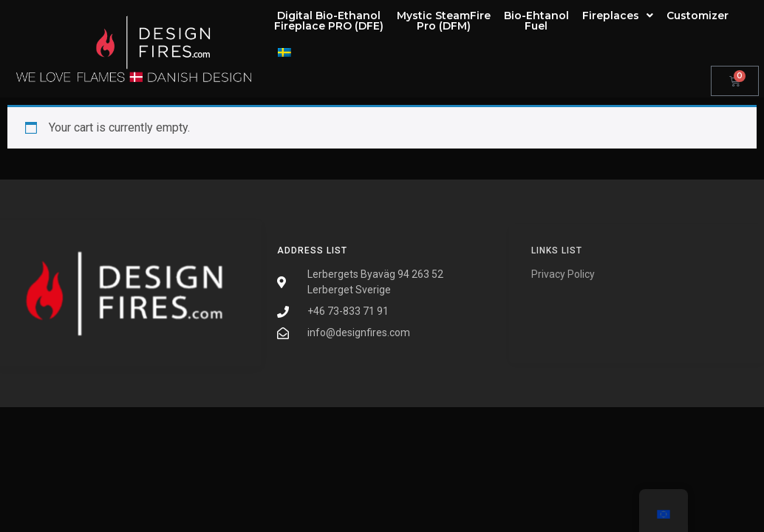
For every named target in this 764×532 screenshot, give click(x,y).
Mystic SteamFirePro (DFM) (444, 21)
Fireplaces (618, 16)
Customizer (698, 16)
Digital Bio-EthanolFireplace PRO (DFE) (329, 21)
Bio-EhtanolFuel (536, 21)
